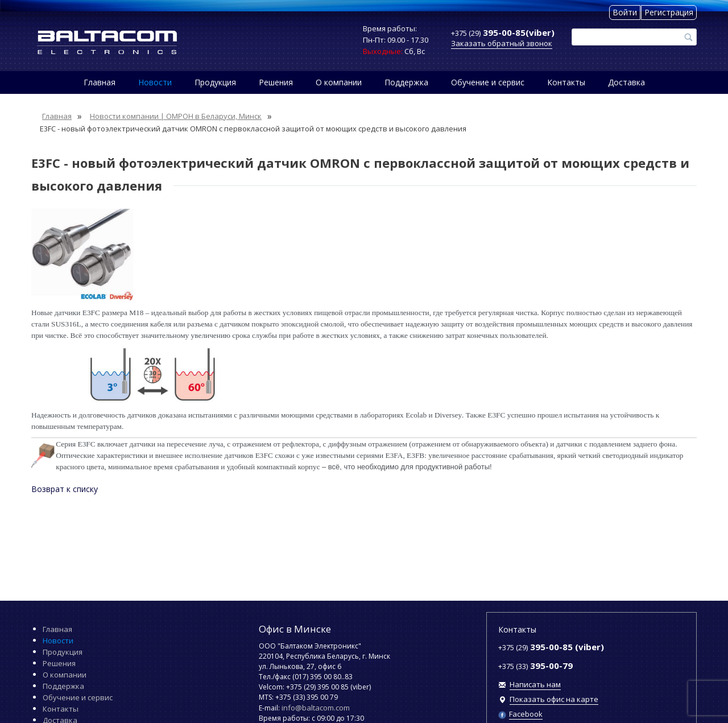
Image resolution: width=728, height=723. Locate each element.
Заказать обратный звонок (502, 43)
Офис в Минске (295, 629)
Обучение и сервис (488, 82)
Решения (276, 82)
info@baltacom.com (316, 708)
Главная (100, 82)
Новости (155, 82)
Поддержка (406, 82)
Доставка (626, 82)
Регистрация (669, 12)
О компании (339, 82)
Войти (625, 12)
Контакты (566, 82)
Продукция (215, 82)
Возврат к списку (65, 489)
